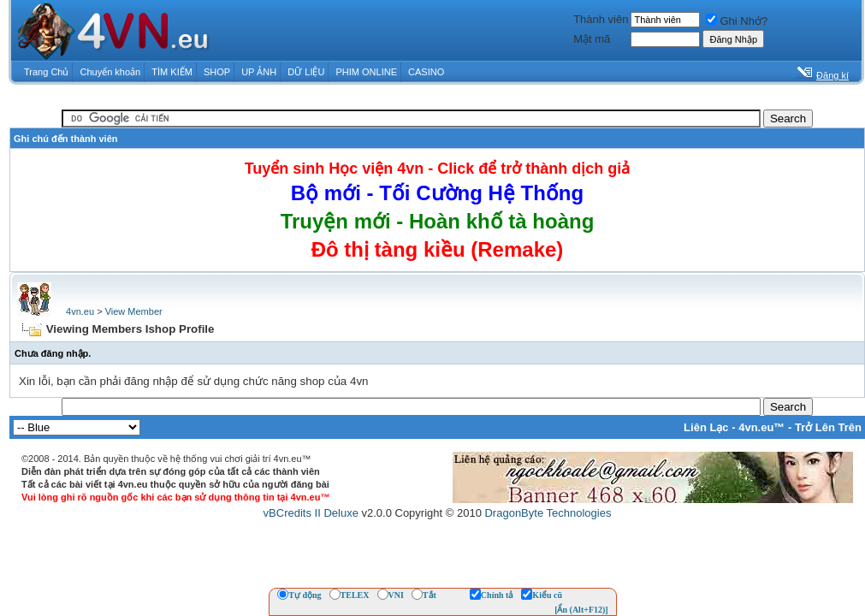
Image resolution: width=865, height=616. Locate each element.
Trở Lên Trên (828, 427)
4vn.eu (80, 311)
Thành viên (601, 19)
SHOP (217, 72)
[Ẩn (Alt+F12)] (581, 610)
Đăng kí (832, 75)
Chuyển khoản (111, 72)
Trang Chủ (46, 72)
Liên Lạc (706, 427)
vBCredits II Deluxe (311, 513)
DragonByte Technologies (548, 513)
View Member (134, 311)
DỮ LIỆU (306, 72)
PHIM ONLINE (366, 72)
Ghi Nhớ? (737, 21)
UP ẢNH (259, 72)
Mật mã (592, 39)
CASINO (426, 72)
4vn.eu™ (761, 427)
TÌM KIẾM (172, 72)
